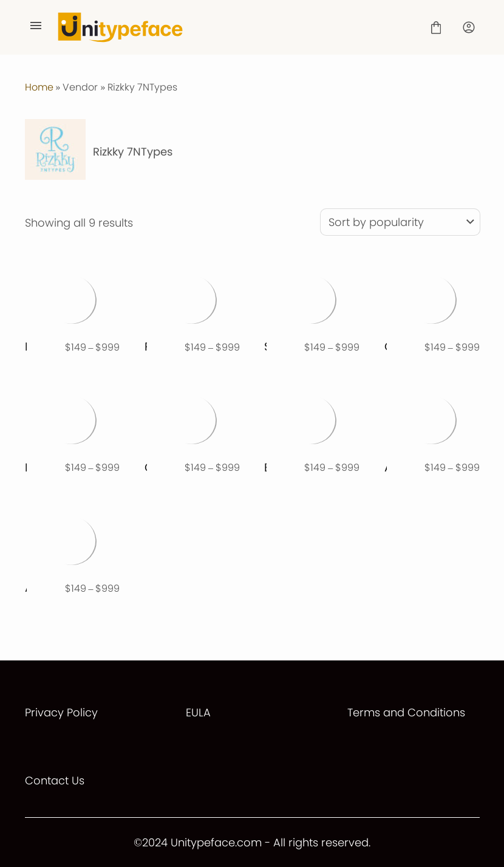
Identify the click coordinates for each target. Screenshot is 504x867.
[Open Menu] (36, 27)
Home (39, 87)
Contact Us (55, 780)
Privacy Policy (61, 712)
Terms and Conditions (406, 712)
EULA (198, 712)
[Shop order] (400, 222)
